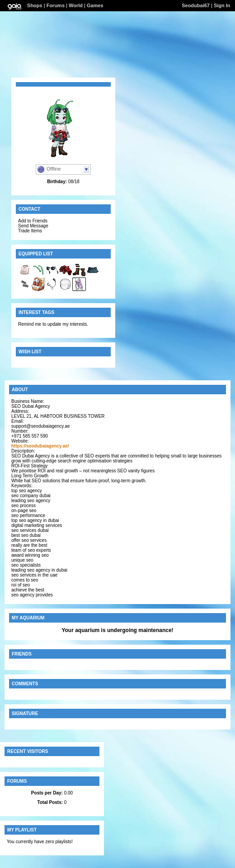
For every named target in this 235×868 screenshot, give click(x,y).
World (76, 5)
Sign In (222, 5)
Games (95, 5)
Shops (35, 5)
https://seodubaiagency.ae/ (40, 446)
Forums (56, 5)
